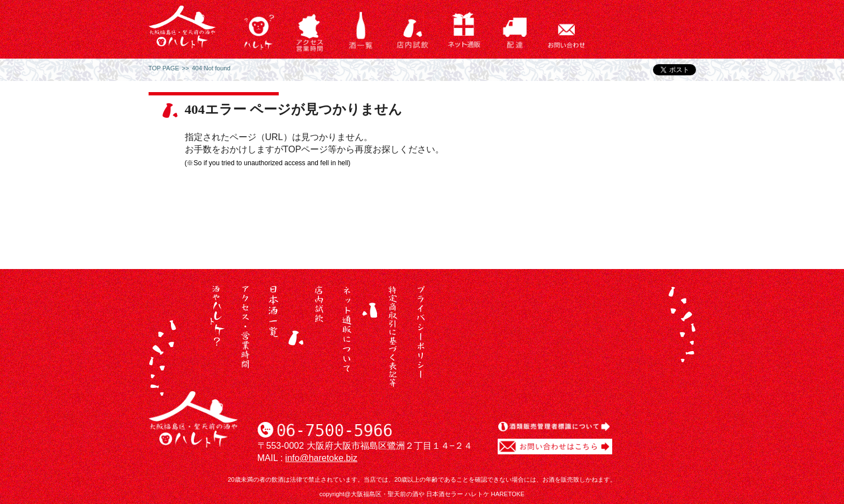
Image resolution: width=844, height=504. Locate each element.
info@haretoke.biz (321, 458)
